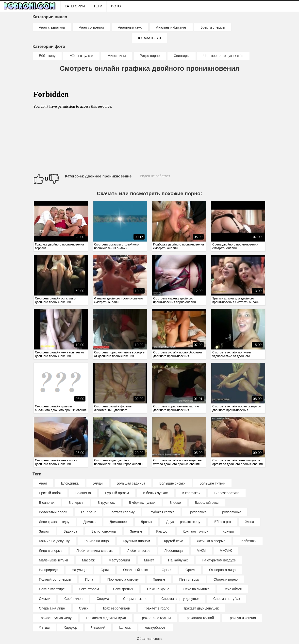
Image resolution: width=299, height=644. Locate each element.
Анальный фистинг (171, 27)
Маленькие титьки (53, 560)
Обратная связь (149, 639)
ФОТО (116, 6)
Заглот (44, 531)
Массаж (88, 560)
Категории (75, 6)
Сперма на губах (227, 599)
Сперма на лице (52, 608)
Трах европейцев (116, 608)
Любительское (139, 551)
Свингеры (182, 56)
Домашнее (118, 522)
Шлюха (125, 627)
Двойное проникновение (108, 176)
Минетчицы (116, 56)
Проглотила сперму (123, 579)
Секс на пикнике (197, 589)
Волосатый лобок (53, 512)
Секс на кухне (158, 589)
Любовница (174, 551)
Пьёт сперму (189, 579)
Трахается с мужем (156, 618)
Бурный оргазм (117, 493)
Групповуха (197, 512)
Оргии (166, 570)
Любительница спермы (95, 551)
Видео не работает (155, 176)
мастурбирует (156, 627)
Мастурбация (119, 560)
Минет (149, 560)
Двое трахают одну (54, 522)
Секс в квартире (52, 589)
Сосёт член (73, 599)
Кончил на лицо (96, 541)
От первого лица (222, 570)
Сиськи (45, 599)
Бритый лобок (50, 493)
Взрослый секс (207, 503)
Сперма (103, 599)
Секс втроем (89, 589)
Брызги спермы (213, 27)
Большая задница (131, 483)
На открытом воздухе (219, 560)
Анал (43, 483)
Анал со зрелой (91, 27)
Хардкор (70, 627)
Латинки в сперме (211, 541)
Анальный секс (130, 27)
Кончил (228, 531)
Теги (98, 6)
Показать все (150, 38)
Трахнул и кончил (242, 618)
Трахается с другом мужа (106, 618)
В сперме (76, 503)
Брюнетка (83, 493)
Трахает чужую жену (55, 618)
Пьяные (159, 579)
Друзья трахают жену (183, 522)
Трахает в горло (157, 608)
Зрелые (136, 531)
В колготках (191, 493)
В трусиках (106, 503)
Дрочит (147, 522)
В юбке (175, 503)
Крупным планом (136, 541)
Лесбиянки (248, 541)
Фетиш (44, 627)
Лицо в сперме (51, 551)
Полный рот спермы (55, 579)
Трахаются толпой (199, 618)
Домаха (90, 522)
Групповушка (231, 512)
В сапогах (47, 503)
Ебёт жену (47, 56)
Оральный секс (135, 570)
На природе (48, 570)
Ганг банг (88, 512)
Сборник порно (226, 579)
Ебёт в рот (223, 522)
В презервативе (227, 493)
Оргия (190, 570)
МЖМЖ (226, 551)
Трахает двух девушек (201, 608)
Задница (70, 531)
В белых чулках (155, 493)
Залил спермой (104, 531)
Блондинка (70, 483)
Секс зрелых (123, 589)
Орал (105, 570)
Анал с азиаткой (52, 27)
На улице (79, 570)
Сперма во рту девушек (180, 599)
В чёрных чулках (142, 503)
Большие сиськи (172, 483)
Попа (89, 579)
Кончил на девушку (54, 541)
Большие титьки (212, 483)
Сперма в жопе (135, 599)
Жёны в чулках (81, 56)
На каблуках (178, 560)
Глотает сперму (122, 512)
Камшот (162, 531)
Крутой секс (174, 541)
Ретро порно (150, 56)
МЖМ (201, 551)
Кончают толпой (196, 531)
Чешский (98, 627)
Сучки (84, 608)
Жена (250, 522)
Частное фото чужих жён (223, 56)
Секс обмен (233, 589)
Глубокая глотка (161, 512)
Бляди (98, 483)
